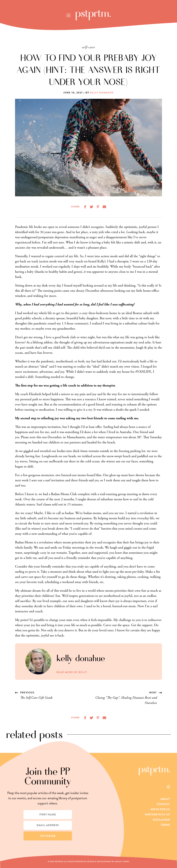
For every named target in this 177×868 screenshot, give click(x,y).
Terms (165, 825)
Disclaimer (161, 820)
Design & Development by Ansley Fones (108, 862)
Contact (163, 804)
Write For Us (160, 809)
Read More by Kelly (72, 672)
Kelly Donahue (102, 93)
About (165, 799)
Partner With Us (157, 815)
